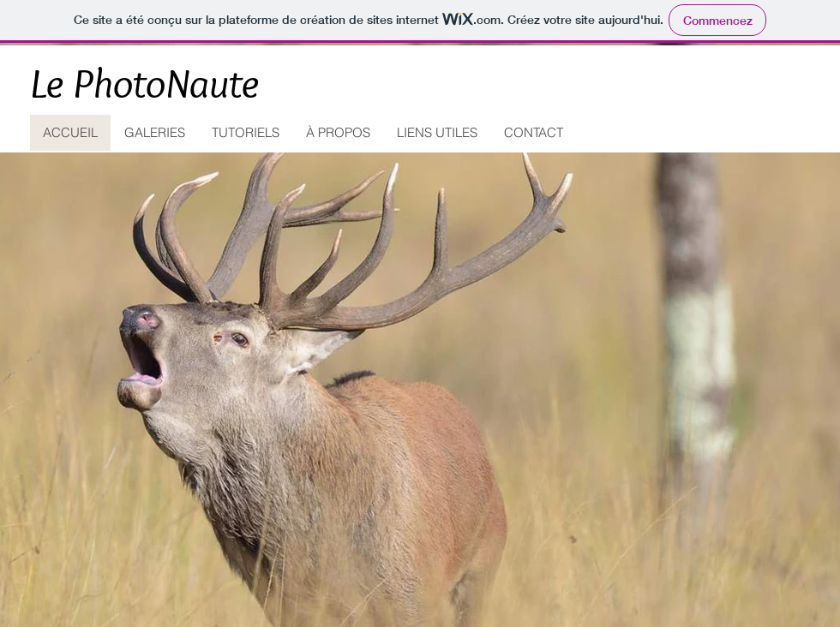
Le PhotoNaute (145, 83)
